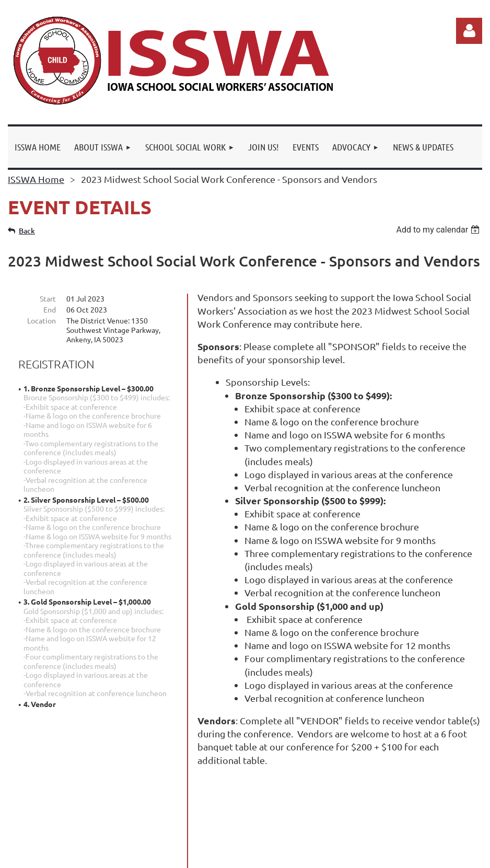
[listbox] (439, 230)
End (50, 309)
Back (27, 231)
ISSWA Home (36, 179)
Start (48, 298)
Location (42, 320)
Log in (469, 31)
